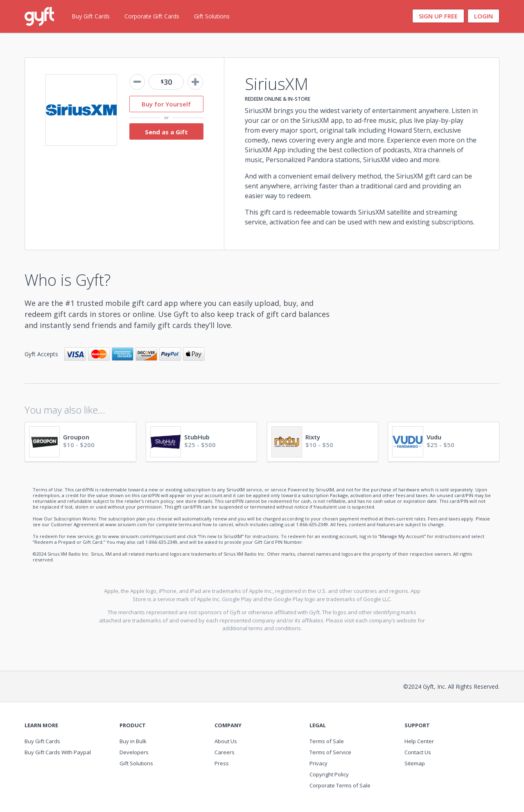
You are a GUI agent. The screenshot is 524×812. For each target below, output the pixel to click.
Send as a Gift (166, 132)
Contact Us (418, 752)
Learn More (41, 725)
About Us (226, 741)
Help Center (419, 741)
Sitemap (415, 763)
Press (222, 763)
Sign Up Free (438, 16)
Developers (134, 752)
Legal (318, 725)
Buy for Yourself (166, 104)
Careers (225, 752)
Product (133, 725)
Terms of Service (330, 752)
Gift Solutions (212, 16)
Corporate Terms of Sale (340, 785)
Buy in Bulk (133, 741)
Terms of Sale (327, 741)
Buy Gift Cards (91, 16)
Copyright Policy (329, 774)
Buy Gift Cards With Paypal (58, 752)
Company (228, 725)
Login (483, 16)
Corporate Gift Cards (152, 16)
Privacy (318, 763)
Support (417, 725)
